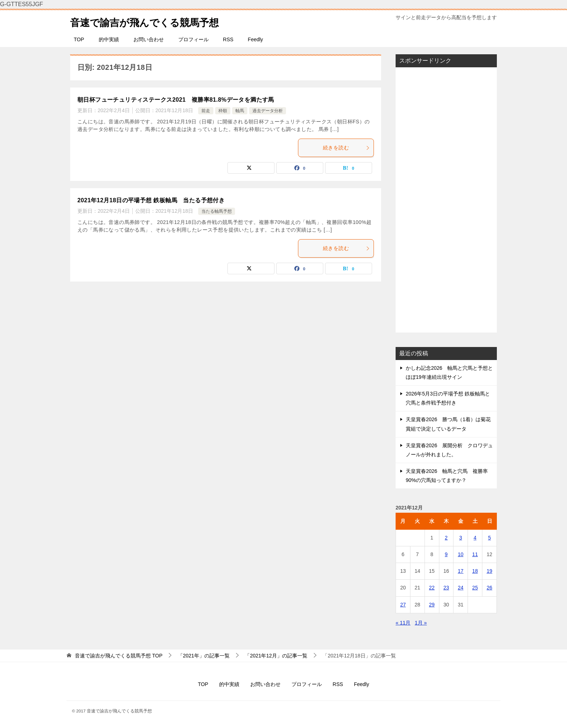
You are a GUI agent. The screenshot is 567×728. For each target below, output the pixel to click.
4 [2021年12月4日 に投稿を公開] (475, 538)
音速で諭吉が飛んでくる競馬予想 (153, 21)
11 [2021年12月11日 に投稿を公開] (475, 554)
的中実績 (109, 39)
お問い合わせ (149, 39)
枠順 (223, 111)
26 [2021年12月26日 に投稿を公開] (490, 588)
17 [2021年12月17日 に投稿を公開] (461, 571)
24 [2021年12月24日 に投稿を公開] (461, 588)
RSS (228, 39)
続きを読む (346, 148)
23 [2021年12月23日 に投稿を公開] (446, 588)
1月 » (421, 623)
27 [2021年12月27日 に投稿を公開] (403, 605)
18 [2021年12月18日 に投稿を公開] (475, 571)
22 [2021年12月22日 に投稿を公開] (432, 588)
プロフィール (193, 39)
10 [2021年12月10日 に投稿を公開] (461, 554)
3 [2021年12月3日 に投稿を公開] (461, 538)
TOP (79, 39)
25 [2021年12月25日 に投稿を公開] (475, 588)
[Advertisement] (446, 200)
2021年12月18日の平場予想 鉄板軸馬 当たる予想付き (151, 200)
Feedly (255, 39)
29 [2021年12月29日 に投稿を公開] (432, 605)
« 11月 (403, 623)
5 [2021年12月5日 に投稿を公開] (490, 538)
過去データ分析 (268, 111)
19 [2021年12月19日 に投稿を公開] (490, 571)
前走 (206, 111)
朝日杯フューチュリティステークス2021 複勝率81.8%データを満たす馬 (176, 100)
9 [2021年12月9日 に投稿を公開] (446, 554)
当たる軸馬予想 (217, 211)
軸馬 (240, 111)
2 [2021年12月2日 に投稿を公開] (446, 538)
